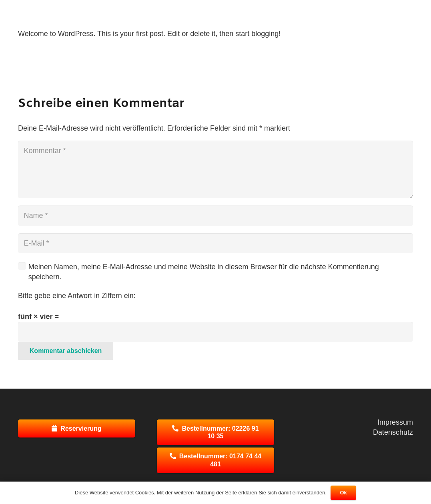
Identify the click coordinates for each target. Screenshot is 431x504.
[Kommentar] (216, 169)
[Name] (216, 216)
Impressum (395, 422)
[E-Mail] (216, 243)
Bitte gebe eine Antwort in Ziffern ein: (77, 296)
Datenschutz (393, 432)
